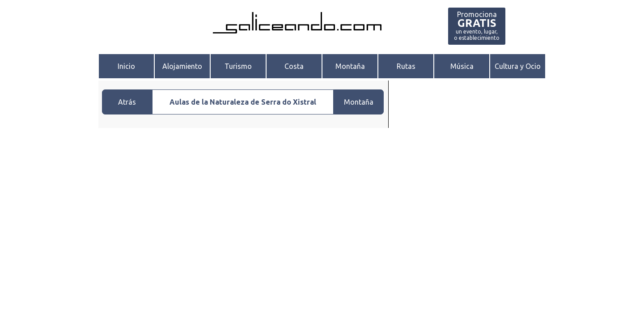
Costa (294, 66)
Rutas (406, 66)
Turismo (238, 66)
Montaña (350, 66)
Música (462, 66)
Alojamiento (182, 66)
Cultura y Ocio (518, 66)
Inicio (126, 66)
